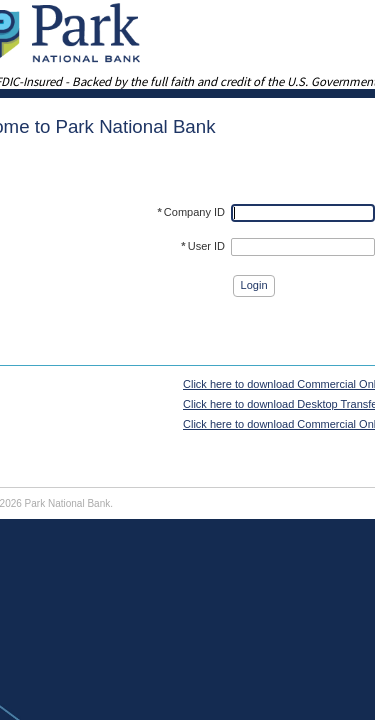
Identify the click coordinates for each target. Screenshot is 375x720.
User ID (203, 246)
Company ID (191, 212)
